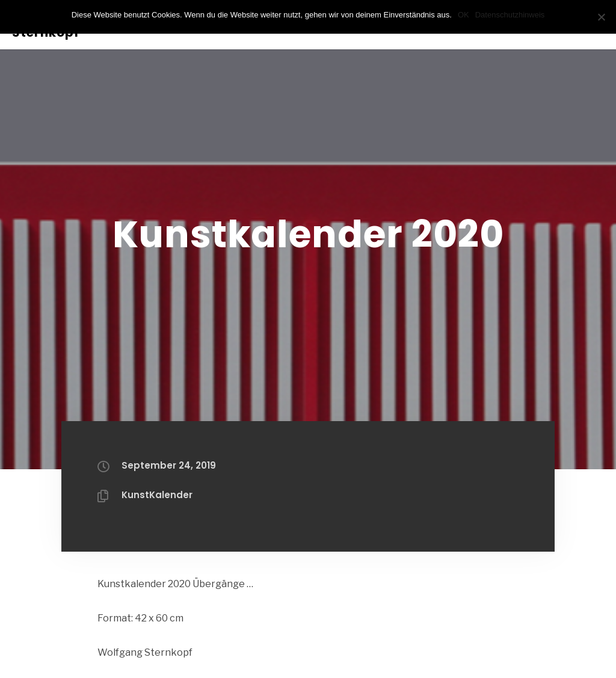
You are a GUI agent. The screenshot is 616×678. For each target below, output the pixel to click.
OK (464, 15)
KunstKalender (157, 495)
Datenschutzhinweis (510, 15)
